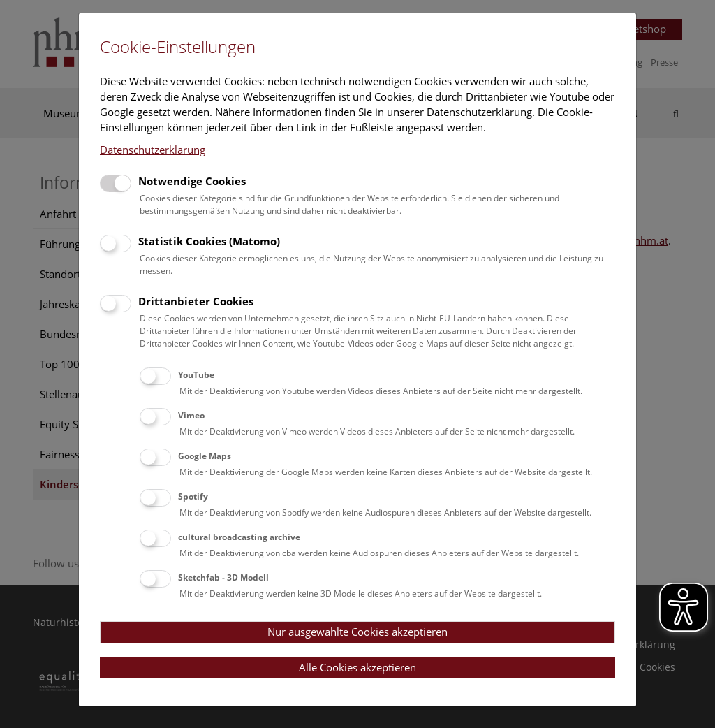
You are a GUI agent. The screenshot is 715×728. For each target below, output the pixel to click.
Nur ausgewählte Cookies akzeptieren (357, 632)
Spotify (193, 496)
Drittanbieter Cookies (196, 301)
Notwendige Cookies (192, 181)
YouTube (196, 375)
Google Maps (205, 456)
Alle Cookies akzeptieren (357, 667)
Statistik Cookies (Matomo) (209, 241)
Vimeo (191, 415)
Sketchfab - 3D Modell (223, 577)
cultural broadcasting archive (239, 537)
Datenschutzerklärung (153, 150)
